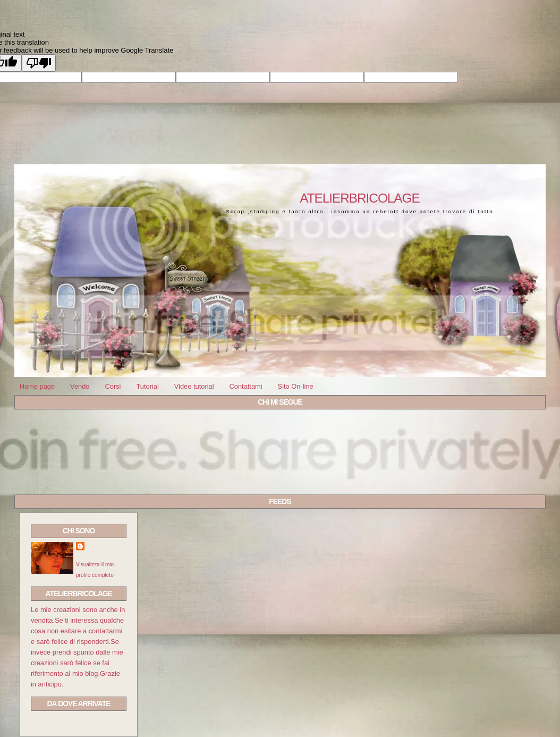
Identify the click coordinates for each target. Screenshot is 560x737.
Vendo (80, 386)
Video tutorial (194, 386)
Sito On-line (296, 386)
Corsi (113, 386)
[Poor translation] (39, 63)
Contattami (245, 386)
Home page (37, 386)
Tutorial (147, 386)
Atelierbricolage (359, 198)
